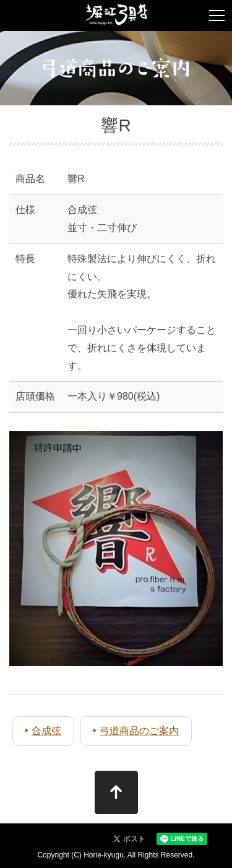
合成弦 (46, 731)
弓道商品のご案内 (139, 731)
